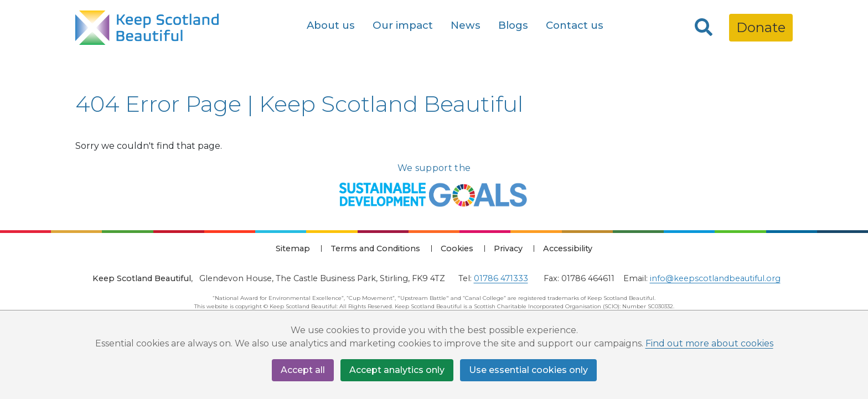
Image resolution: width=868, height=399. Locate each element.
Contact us (575, 25)
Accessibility (568, 248)
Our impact (403, 25)
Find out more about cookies (709, 343)
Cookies (457, 248)
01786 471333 (501, 278)
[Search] (704, 28)
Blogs (513, 25)
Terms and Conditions (375, 248)
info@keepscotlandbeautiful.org (715, 278)
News (466, 25)
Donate (761, 27)
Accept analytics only (397, 370)
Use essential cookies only (528, 370)
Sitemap (293, 248)
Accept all (303, 370)
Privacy (508, 248)
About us (331, 25)
